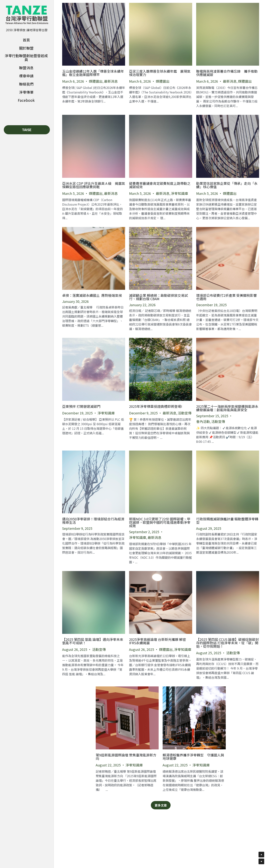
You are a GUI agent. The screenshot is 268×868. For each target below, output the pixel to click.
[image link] (27, 15)
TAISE (27, 130)
